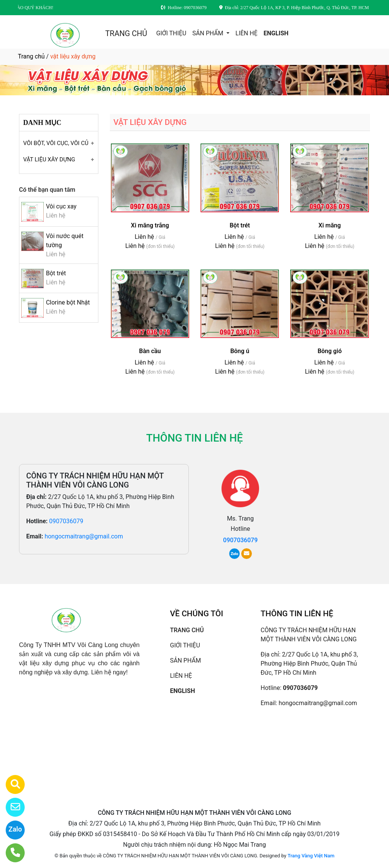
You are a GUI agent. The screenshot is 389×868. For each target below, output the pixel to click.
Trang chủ (31, 56)
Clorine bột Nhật (68, 302)
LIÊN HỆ (247, 33)
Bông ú (240, 351)
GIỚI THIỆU (171, 33)
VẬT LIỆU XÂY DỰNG (49, 159)
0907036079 (66, 521)
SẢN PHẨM (208, 33)
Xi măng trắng (150, 225)
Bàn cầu (150, 351)
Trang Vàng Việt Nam (311, 856)
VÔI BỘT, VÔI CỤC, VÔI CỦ (56, 143)
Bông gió (330, 351)
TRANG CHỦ (126, 33)
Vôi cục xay (61, 206)
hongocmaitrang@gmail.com (84, 536)
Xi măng (330, 225)
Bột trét (56, 273)
